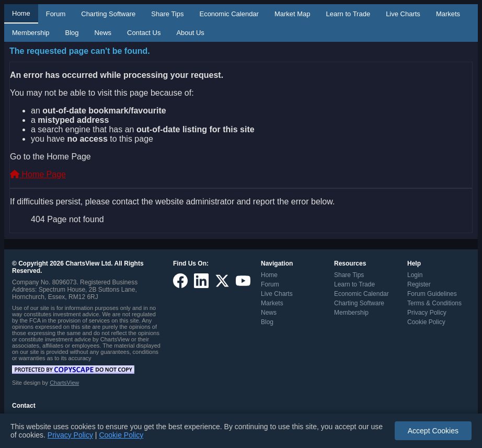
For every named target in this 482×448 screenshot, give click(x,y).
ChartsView (64, 383)
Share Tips (167, 14)
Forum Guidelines (432, 294)
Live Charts (403, 14)
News (103, 33)
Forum (56, 14)
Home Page (38, 174)
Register (419, 284)
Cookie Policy (426, 322)
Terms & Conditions (434, 303)
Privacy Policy (427, 313)
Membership (31, 33)
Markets (448, 14)
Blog (72, 33)
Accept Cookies (433, 431)
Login (415, 275)
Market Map (292, 14)
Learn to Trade (348, 14)
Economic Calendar (229, 14)
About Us (190, 33)
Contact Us (144, 33)
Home (21, 13)
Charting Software (108, 14)
